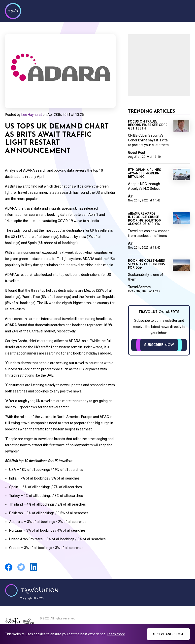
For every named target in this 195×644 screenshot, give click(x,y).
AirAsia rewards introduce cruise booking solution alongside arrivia (145, 219)
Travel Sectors (139, 287)
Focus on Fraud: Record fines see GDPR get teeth (148, 125)
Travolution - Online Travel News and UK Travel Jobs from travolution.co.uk (32, 590)
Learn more (116, 634)
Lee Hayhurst (32, 115)
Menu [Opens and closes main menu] (185, 10)
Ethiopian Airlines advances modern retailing (144, 174)
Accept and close (168, 635)
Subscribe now (159, 345)
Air (130, 196)
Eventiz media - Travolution (20, 622)
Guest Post (137, 153)
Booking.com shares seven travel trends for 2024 (146, 264)
